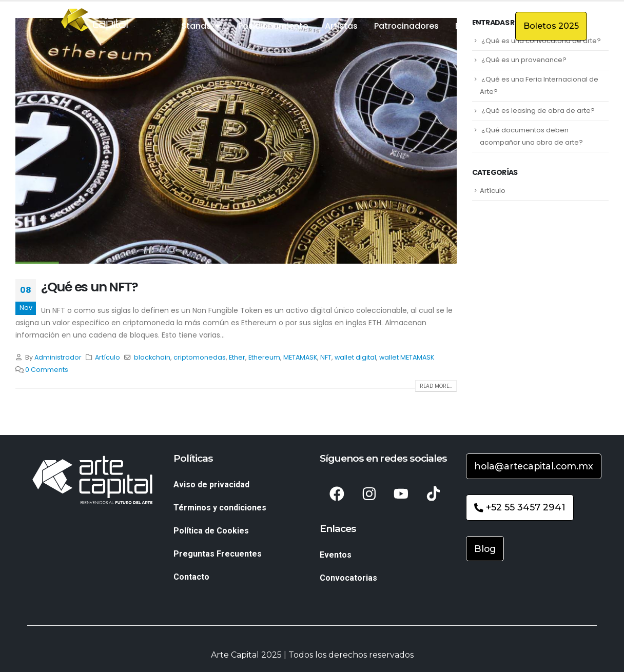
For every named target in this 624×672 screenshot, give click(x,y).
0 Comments (47, 370)
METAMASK (300, 357)
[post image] (236, 141)
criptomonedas (200, 357)
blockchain (152, 357)
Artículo (108, 357)
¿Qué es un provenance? (524, 60)
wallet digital (355, 357)
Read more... (436, 386)
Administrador (58, 357)
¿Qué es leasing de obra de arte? (538, 111)
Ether (237, 357)
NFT (326, 357)
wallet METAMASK (407, 357)
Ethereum (264, 357)
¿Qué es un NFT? (90, 287)
